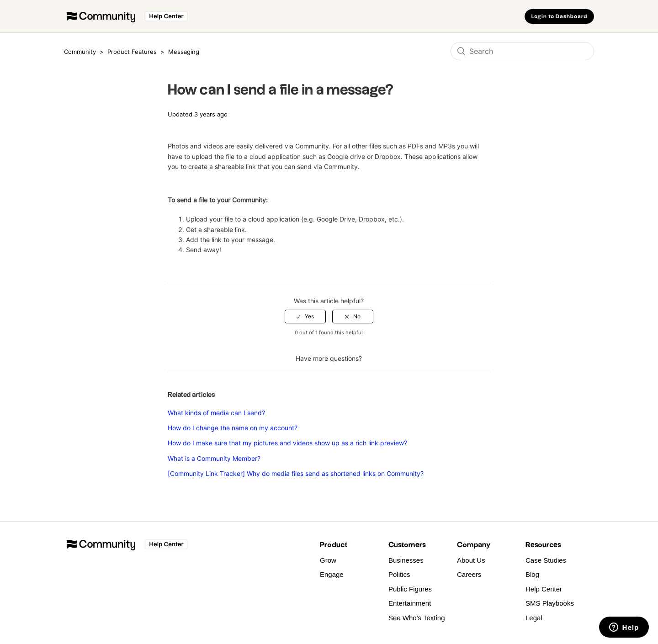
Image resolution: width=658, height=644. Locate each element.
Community (80, 52)
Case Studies (546, 560)
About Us (471, 560)
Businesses (406, 560)
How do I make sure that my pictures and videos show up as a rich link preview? (287, 443)
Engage (332, 574)
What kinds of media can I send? (216, 413)
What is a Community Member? (214, 458)
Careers (469, 574)
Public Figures (410, 589)
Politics (399, 574)
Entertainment (410, 603)
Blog (532, 574)
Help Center (544, 589)
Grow (328, 560)
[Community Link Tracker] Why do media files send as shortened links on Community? (296, 473)
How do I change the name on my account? (233, 428)
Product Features (133, 52)
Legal (534, 618)
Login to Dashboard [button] (559, 17)
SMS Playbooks (550, 603)
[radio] (305, 317)
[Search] (522, 51)
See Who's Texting (417, 618)
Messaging (184, 52)
